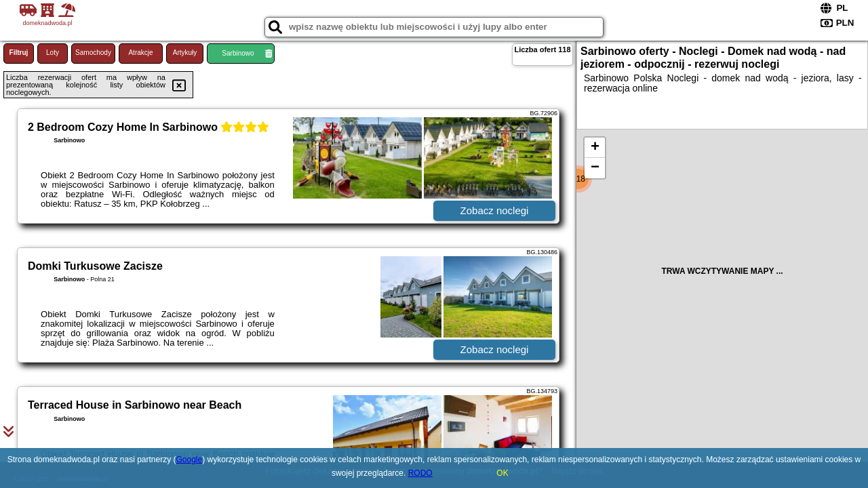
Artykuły (185, 53)
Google (190, 460)
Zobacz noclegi (495, 210)
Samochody (93, 53)
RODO (420, 473)
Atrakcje (140, 53)
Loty (53, 53)
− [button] (595, 168)
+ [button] (595, 148)
